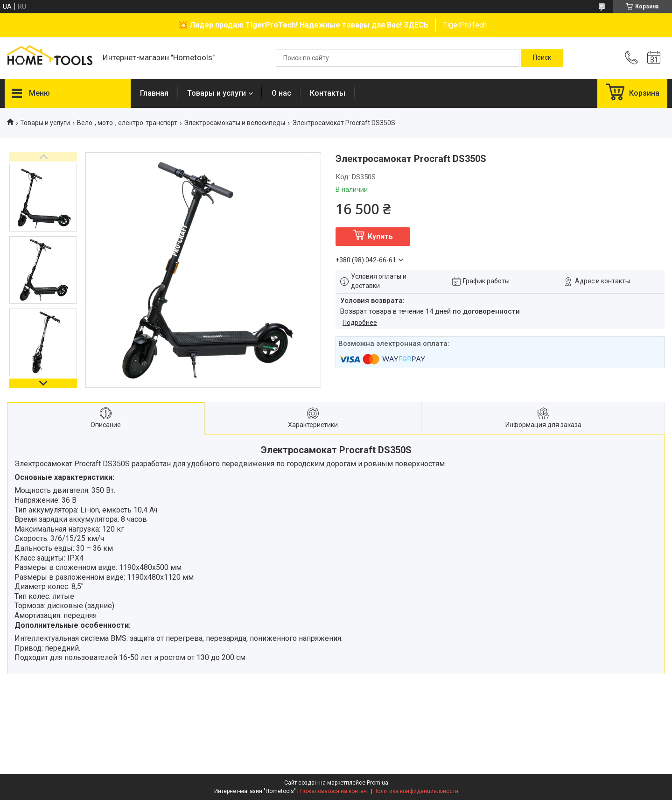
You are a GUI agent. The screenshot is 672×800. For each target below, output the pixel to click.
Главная (154, 93)
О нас (281, 93)
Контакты (328, 93)
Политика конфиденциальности (416, 791)
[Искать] (542, 58)
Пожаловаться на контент (335, 791)
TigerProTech (465, 25)
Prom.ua (378, 783)
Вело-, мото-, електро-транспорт (127, 123)
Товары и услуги (217, 93)
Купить (380, 236)
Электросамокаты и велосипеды (234, 123)
